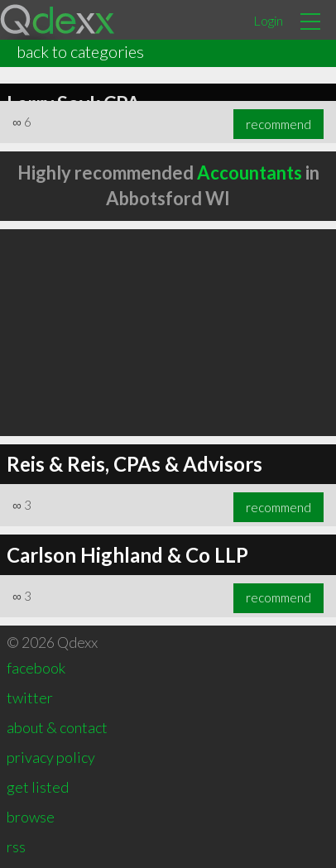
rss (16, 846)
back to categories (80, 51)
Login (268, 20)
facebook (36, 668)
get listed (38, 787)
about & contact (57, 727)
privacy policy (51, 757)
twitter (30, 698)
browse (31, 817)
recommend (278, 124)
